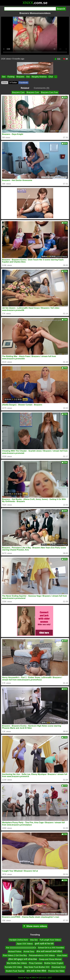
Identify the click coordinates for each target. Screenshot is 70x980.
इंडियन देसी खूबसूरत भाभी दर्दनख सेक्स (23, 959)
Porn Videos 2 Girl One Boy (15, 955)
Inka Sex (34, 940)
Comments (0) (41, 88)
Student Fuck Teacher (15, 971)
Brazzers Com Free (50, 92)
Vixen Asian (62, 955)
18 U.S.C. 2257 (45, 978)
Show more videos (35, 926)
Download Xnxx (58, 967)
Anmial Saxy (29, 951)
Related (25, 88)
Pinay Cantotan (36, 963)
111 (58, 59)
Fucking (11, 77)
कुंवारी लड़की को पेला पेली (44, 944)
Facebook (23, 83)
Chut (51, 77)
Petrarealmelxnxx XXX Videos (42, 955)
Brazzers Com (18, 92)
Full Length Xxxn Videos (50, 940)
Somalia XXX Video (13, 967)
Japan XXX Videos (25, 944)
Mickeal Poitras (15, 951)
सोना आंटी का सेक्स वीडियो (36, 971)
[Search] (30, 9)
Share (5, 83)
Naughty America (39, 77)
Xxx (28, 77)
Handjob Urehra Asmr (19, 940)
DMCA (34, 978)
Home (21, 978)
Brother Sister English (54, 963)
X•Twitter (13, 83)
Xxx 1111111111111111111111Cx (21, 948)
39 (65, 59)
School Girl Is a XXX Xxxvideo (51, 948)
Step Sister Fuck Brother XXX (37, 967)
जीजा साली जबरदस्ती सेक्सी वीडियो (49, 951)
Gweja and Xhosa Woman (50, 959)
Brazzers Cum (33, 92)
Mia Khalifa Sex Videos (17, 963)
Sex (4, 77)
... (56, 77)
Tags (27, 978)
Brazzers (20, 77)
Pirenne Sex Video (56, 971)
